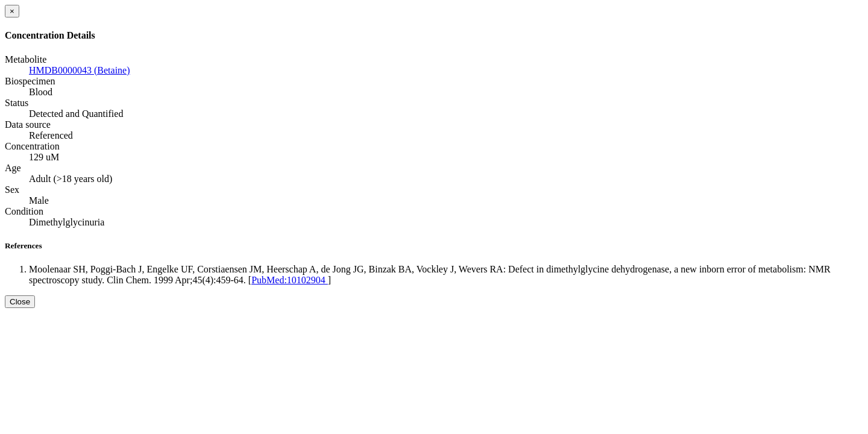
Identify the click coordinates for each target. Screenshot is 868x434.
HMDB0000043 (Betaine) (80, 70)
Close (20, 302)
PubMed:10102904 (290, 280)
